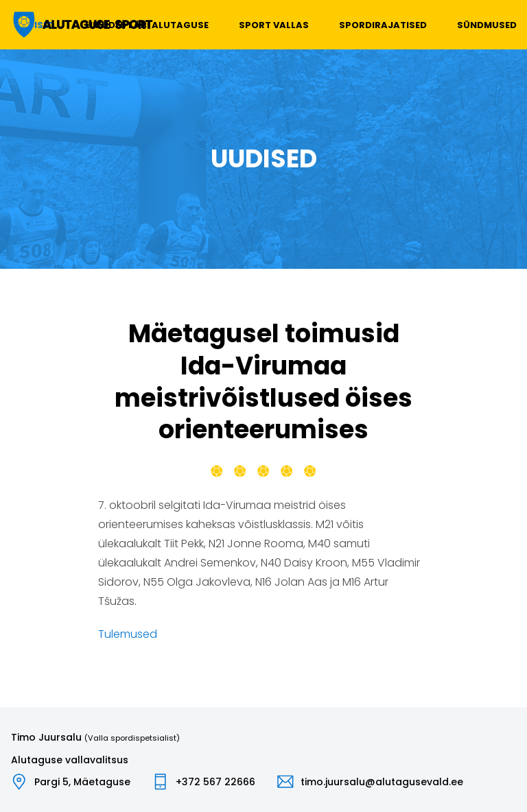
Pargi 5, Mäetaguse (82, 782)
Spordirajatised (383, 25)
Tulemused (128, 634)
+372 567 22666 (215, 782)
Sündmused (487, 25)
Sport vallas (274, 25)
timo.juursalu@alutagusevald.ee (382, 782)
